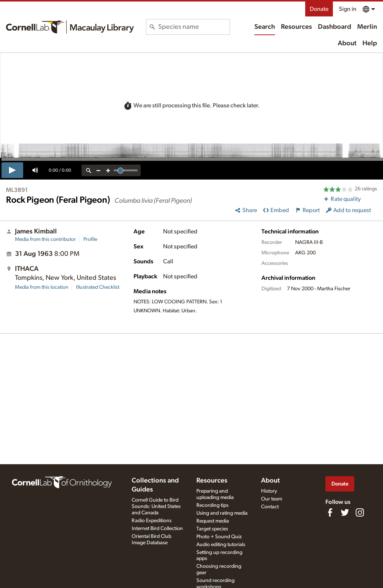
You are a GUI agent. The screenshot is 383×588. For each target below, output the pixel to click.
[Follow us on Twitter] (345, 512)
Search (265, 27)
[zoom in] (108, 170)
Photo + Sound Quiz (219, 537)
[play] (12, 170)
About (347, 43)
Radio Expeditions (152, 521)
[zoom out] (98, 170)
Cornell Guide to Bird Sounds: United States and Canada (156, 506)
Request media (213, 521)
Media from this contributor (45, 239)
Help (370, 43)
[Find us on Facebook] (330, 512)
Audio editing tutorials (221, 545)
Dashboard (335, 27)
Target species (212, 529)
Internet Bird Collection (157, 529)
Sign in (348, 9)
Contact (270, 507)
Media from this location (42, 287)
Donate (319, 9)
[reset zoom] (89, 170)
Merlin (367, 27)
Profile (90, 239)
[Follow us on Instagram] (360, 512)
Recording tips (212, 505)
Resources (296, 27)
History (269, 491)
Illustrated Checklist (98, 287)
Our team (272, 499)
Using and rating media (222, 513)
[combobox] (194, 27)
